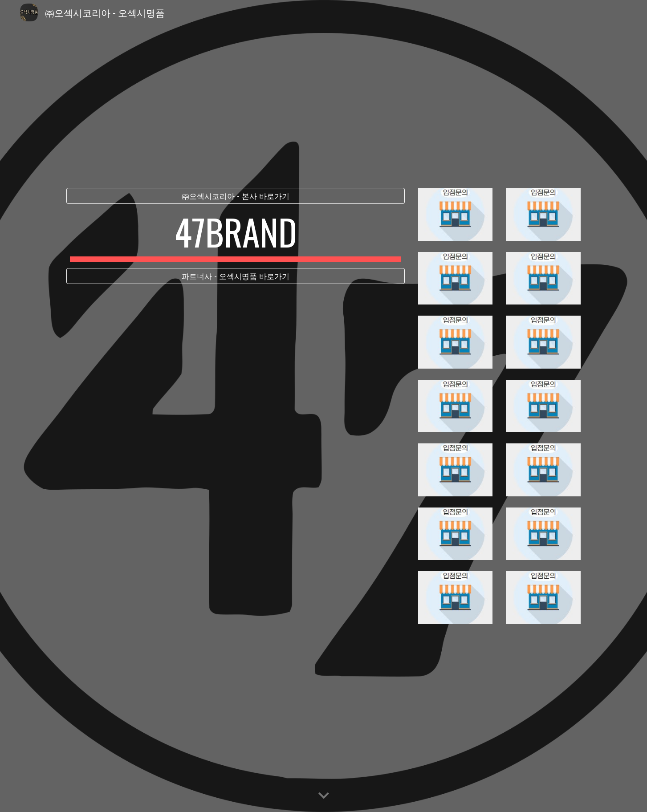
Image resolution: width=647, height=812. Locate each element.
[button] (324, 796)
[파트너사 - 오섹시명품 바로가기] (236, 276)
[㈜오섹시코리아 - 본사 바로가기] (236, 196)
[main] (236, 236)
